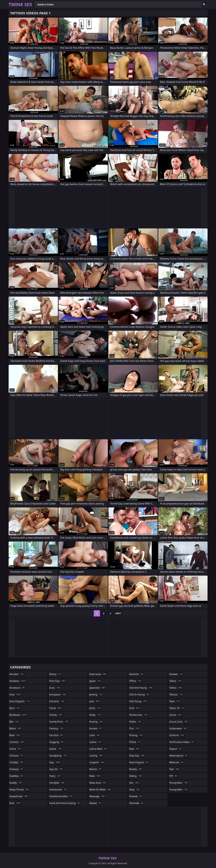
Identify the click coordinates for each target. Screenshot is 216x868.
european (58, 694)
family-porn (59, 722)
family (56, 715)
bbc (14, 722)
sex (135, 783)
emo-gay (57, 681)
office (135, 681)
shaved (136, 796)
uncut (176, 715)
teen (175, 701)
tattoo (176, 688)
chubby (17, 762)
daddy (16, 783)
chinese (16, 756)
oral (135, 708)
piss (134, 728)
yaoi (175, 769)
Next (118, 613)
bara (15, 708)
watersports (179, 756)
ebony (55, 674)
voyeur (176, 749)
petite (135, 722)
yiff (173, 776)
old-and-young (141, 688)
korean (96, 728)
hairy (55, 776)
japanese (97, 688)
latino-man (98, 749)
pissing (136, 735)
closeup (16, 769)
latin (95, 735)
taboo (176, 681)
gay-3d (56, 769)
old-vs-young (139, 694)
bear (15, 735)
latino (96, 742)
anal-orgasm (20, 701)
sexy (135, 789)
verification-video (182, 742)
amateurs (17, 688)
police (135, 742)
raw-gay (137, 756)
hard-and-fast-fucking (65, 803)
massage (97, 796)
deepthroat (19, 796)
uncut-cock (179, 722)
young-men (179, 789)
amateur (18, 681)
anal (15, 694)
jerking (96, 694)
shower (176, 674)
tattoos (176, 694)
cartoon (17, 742)
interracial (98, 674)
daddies (16, 776)
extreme (57, 701)
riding (136, 776)
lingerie (97, 762)
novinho (136, 674)
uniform (177, 735)
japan (95, 681)
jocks (95, 708)
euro (55, 688)
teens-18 (177, 708)
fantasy (57, 728)
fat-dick (56, 735)
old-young (138, 701)
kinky (95, 715)
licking (96, 756)
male (95, 776)
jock (95, 701)
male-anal (98, 783)
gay (55, 762)
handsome (59, 789)
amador (17, 674)
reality (136, 769)
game (56, 749)
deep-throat (19, 789)
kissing (96, 722)
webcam (177, 762)
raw (134, 749)
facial (55, 708)
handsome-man (61, 796)
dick (15, 803)
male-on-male (100, 789)
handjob (57, 783)
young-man (179, 783)
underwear (178, 728)
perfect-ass (139, 715)
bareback (18, 715)
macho (96, 769)
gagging (57, 742)
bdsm (16, 728)
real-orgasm (139, 762)
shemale (137, 803)
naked (95, 803)
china (16, 749)
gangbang (58, 756)
